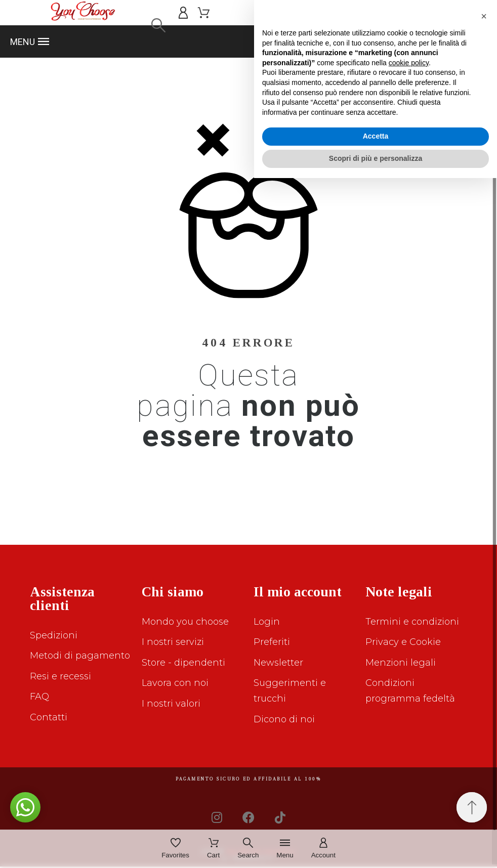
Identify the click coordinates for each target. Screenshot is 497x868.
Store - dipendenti (183, 663)
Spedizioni (54, 635)
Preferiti (272, 642)
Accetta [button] (376, 827)
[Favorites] (175, 849)
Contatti (49, 717)
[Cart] (213, 849)
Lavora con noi (175, 683)
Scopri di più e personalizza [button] (376, 848)
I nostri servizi (173, 642)
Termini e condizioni (412, 622)
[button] (248, 41)
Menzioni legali (401, 663)
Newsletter (278, 663)
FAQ (39, 697)
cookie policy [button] (409, 753)
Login (267, 622)
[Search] (158, 25)
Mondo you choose (185, 622)
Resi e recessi (60, 676)
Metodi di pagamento (80, 656)
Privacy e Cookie (403, 642)
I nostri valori (171, 704)
